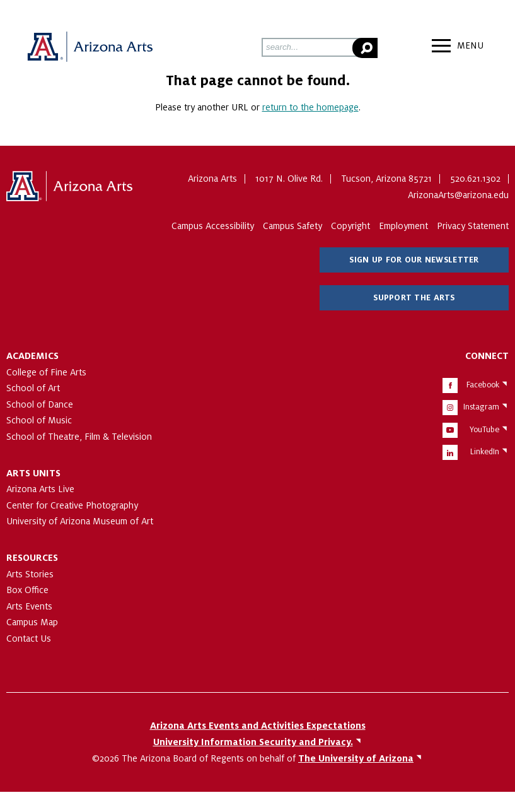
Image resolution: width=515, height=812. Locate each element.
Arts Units (33, 473)
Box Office (27, 590)
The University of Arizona (69, 187)
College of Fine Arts (46, 372)
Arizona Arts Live (40, 489)
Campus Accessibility (213, 226)
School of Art (33, 388)
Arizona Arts (90, 47)
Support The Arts (414, 298)
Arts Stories (30, 574)
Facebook (483, 385)
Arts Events (29, 606)
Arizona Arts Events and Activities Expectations (258, 726)
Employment (403, 226)
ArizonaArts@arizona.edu (458, 195)
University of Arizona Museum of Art (80, 521)
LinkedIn (485, 452)
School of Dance (40, 404)
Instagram (481, 407)
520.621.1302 (475, 179)
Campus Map (32, 622)
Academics (32, 356)
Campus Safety (292, 226)
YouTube (484, 430)
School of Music (39, 420)
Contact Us (29, 638)
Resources (32, 558)
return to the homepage (310, 107)
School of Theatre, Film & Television (79, 437)
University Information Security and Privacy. (253, 742)
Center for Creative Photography (72, 505)
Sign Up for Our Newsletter (414, 260)
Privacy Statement (473, 226)
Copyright (350, 226)
